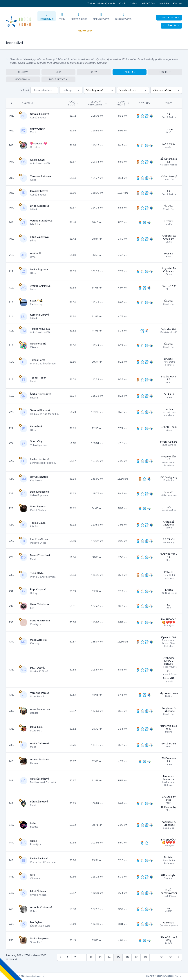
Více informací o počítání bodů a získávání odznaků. (77, 63)
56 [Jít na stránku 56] (171, 957)
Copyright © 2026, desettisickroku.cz (25, 976)
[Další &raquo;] (179, 957)
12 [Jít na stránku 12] (91, 957)
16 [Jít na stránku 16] (127, 957)
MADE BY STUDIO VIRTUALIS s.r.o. (164, 976)
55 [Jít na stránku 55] (162, 957)
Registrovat (169, 18)
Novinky (164, 4)
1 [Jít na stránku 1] (68, 957)
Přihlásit (171, 26)
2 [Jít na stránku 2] (75, 957)
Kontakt (178, 4)
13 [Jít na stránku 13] (100, 957)
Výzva (134, 4)
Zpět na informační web (101, 4)
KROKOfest (149, 4)
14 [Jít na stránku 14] (109, 957)
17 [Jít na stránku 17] (136, 957)
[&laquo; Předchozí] (60, 957)
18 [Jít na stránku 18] (145, 957)
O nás (123, 4)
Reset (25, 90)
